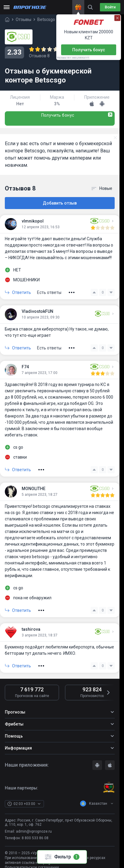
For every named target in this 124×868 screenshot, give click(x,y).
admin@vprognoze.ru (34, 831)
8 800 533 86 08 (35, 838)
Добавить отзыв (60, 203)
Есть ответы (49, 292)
